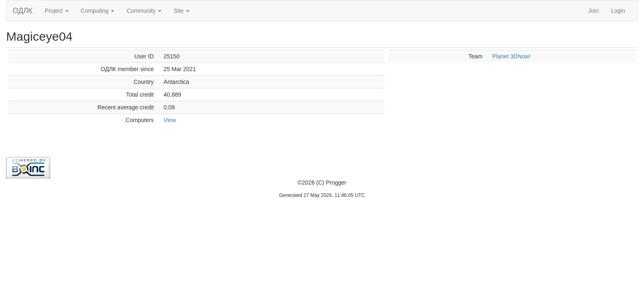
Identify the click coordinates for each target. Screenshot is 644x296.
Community (144, 11)
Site (182, 11)
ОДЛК (23, 11)
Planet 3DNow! (512, 56)
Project (56, 11)
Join (593, 11)
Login (618, 11)
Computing (98, 11)
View (170, 120)
